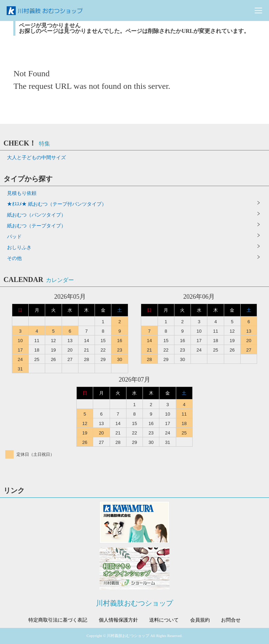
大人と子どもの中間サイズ (36, 158)
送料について (164, 620)
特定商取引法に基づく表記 (58, 620)
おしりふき (19, 247)
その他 (14, 258)
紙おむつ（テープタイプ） (36, 226)
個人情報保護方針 (118, 620)
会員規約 (200, 620)
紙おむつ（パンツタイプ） (36, 215)
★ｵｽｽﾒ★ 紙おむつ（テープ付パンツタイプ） (57, 204)
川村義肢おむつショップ (134, 603)
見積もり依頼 (22, 193)
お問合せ (231, 620)
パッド (14, 237)
